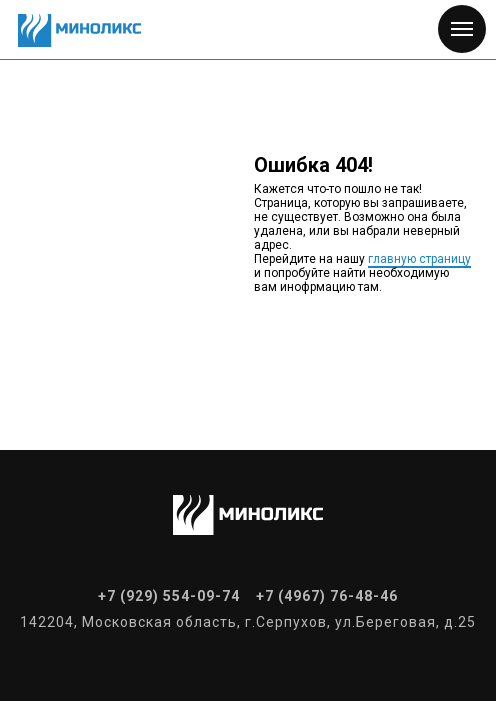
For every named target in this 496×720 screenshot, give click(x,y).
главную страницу (419, 259)
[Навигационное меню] (462, 29)
